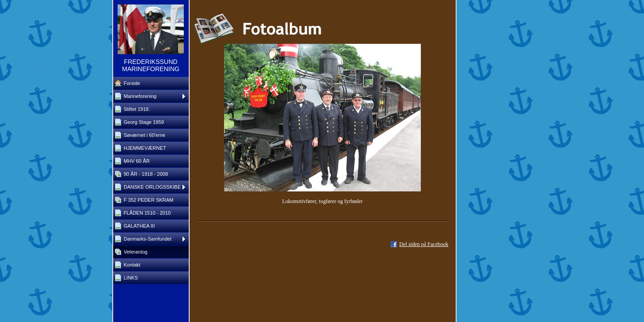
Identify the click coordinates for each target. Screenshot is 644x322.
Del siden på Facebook (424, 244)
